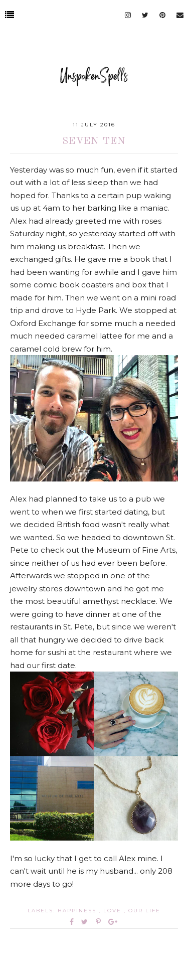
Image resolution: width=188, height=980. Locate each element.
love (114, 911)
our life (144, 911)
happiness (78, 911)
